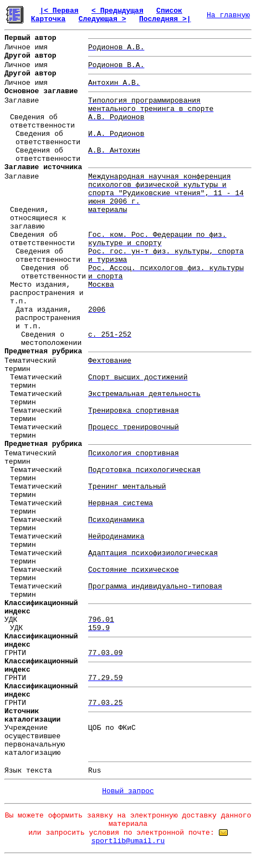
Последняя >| (165, 19)
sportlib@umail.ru (128, 841)
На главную (228, 15)
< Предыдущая (117, 11)
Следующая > (103, 19)
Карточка (48, 19)
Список (169, 11)
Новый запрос (128, 791)
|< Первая (59, 11)
